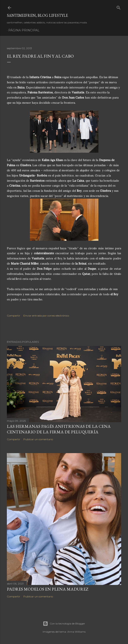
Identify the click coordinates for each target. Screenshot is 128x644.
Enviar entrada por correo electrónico (46, 316)
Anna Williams (76, 632)
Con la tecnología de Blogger (64, 624)
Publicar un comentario (38, 439)
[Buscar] (119, 7)
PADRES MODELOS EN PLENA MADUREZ (48, 589)
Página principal (24, 30)
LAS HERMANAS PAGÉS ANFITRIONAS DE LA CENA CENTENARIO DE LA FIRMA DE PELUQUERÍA (59, 429)
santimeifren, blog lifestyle (37, 15)
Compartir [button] (14, 316)
